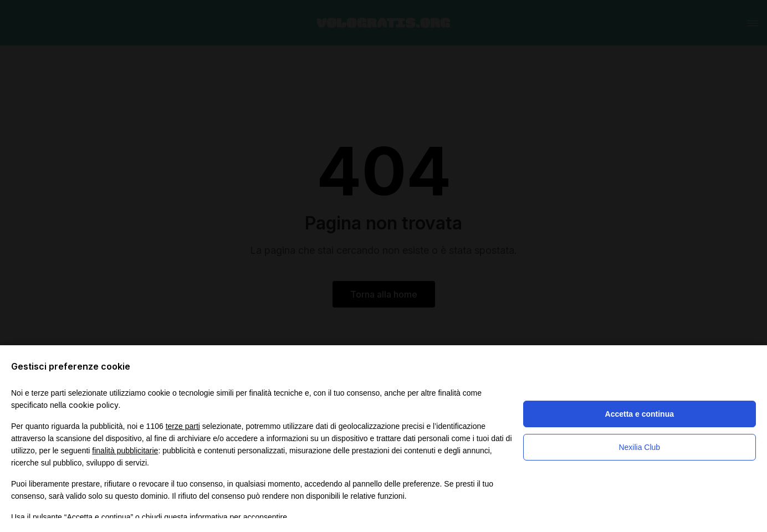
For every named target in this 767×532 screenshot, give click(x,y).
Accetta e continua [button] (640, 414)
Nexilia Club (639, 447)
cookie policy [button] (94, 405)
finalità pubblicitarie (125, 451)
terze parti (183, 426)
